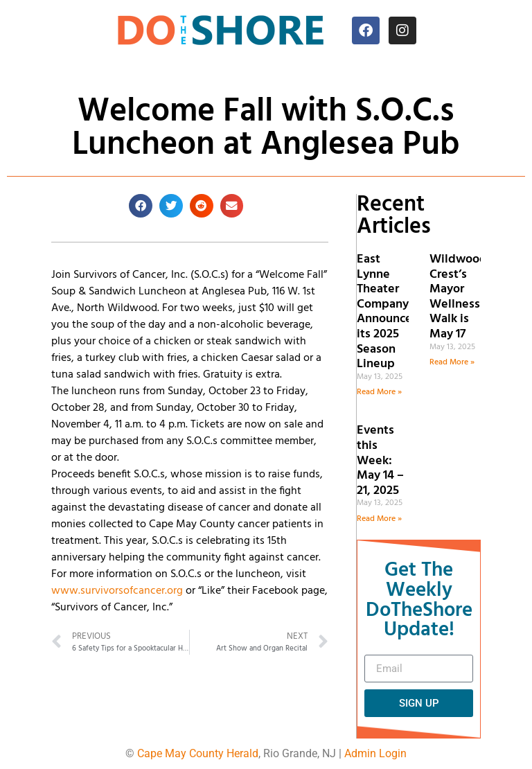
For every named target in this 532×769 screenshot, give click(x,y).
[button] (141, 206)
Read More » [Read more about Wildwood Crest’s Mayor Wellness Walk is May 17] (452, 362)
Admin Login (375, 753)
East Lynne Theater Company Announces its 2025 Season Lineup (387, 312)
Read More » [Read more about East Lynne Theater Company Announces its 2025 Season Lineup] (379, 392)
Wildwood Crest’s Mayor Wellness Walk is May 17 (458, 297)
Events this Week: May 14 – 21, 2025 (380, 460)
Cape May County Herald (198, 753)
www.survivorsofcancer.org (117, 591)
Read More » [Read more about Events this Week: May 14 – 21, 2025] (379, 519)
